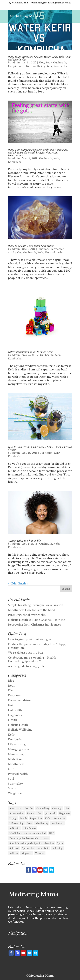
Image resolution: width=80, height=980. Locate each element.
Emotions (44, 249)
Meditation (15, 759)
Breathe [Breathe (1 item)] (29, 808)
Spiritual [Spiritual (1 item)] (14, 848)
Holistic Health (18, 725)
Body (49, 63)
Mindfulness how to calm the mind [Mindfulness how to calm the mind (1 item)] (28, 833)
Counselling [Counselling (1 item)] (43, 808)
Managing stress (18, 749)
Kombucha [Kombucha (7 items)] (59, 818)
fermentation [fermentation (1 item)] (16, 813)
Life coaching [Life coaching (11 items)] (16, 823)
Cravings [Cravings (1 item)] (57, 808)
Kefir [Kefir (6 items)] (48, 818)
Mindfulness (16, 764)
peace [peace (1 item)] (46, 838)
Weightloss (15, 793)
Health (12, 720)
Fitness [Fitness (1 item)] (31, 813)
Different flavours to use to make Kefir (30, 352)
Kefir (49, 66)
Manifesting (16, 754)
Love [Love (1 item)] (29, 823)
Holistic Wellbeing (34, 66)
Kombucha (60, 66)
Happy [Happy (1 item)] (13, 818)
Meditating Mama (41, 976)
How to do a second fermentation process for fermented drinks (40, 448)
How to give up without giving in (29, 639)
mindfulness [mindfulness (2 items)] (29, 828)
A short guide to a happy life (24, 541)
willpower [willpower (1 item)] (27, 853)
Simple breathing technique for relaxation (36, 605)
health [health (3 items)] (23, 818)
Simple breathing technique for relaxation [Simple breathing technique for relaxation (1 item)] (32, 843)
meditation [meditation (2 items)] (57, 823)
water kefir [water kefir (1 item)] (43, 848)
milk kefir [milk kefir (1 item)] (14, 828)
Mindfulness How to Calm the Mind (32, 610)
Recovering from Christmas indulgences (34, 625)
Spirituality (15, 784)
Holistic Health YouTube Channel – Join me (37, 620)
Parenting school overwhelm (27, 615)
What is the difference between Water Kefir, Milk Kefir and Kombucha (39, 58)
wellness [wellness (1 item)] (14, 853)
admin (16, 63)
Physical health (54, 253)
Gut (19, 253)
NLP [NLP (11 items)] (51, 833)
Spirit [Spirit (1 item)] (60, 843)
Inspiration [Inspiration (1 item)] (36, 818)
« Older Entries (18, 584)
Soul (11, 779)
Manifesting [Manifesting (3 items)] (42, 823)
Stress (12, 788)
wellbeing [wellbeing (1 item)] (57, 848)
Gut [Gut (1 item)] (40, 813)
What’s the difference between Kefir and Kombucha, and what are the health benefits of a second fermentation (38, 152)
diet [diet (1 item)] (67, 808)
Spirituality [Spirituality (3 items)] (28, 848)
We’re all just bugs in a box (25, 653)
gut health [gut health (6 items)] (50, 813)
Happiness (15, 66)
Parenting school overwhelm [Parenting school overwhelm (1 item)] (24, 838)
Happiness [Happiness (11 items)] (64, 813)
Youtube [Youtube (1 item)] (40, 853)
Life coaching (17, 744)
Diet (11, 690)
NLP (11, 769)
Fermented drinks (20, 700)
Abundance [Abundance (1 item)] (15, 808)
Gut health (60, 63)
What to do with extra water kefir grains (31, 246)
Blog (41, 63)
